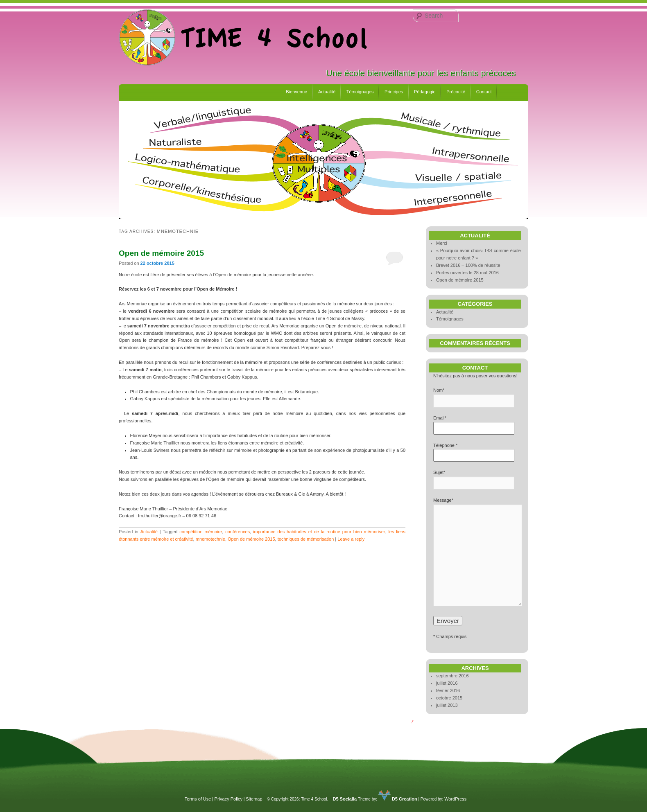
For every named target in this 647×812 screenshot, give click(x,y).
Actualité (327, 92)
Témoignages (360, 92)
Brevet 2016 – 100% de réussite (468, 265)
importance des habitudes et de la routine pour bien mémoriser (319, 532)
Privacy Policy (228, 799)
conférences (238, 532)
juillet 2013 (447, 705)
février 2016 (448, 690)
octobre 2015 (449, 698)
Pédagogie (425, 92)
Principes (394, 92)
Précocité (456, 92)
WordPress (455, 799)
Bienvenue (296, 92)
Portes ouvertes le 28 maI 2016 (467, 273)
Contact (484, 92)
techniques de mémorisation (306, 539)
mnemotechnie (210, 539)
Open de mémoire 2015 (161, 253)
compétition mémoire (201, 532)
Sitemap (254, 799)
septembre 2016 (452, 676)
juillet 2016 (447, 683)
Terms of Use (198, 799)
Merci (442, 243)
